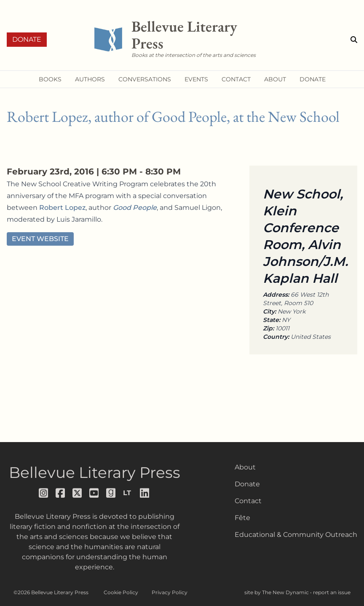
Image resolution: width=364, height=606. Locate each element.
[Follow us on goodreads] (111, 493)
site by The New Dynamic (277, 592)
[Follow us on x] (78, 493)
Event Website (40, 239)
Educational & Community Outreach (296, 535)
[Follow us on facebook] (61, 493)
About (245, 467)
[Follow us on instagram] (44, 493)
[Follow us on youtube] (94, 493)
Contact (248, 501)
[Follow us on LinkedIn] (145, 493)
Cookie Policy (121, 592)
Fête (242, 518)
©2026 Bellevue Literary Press (51, 592)
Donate (27, 39)
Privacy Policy (170, 592)
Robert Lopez (62, 208)
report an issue (332, 592)
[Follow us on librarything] (128, 493)
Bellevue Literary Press (95, 472)
